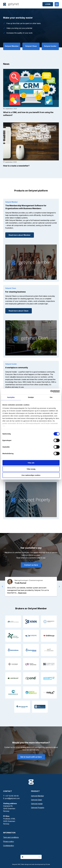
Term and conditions (11, 837)
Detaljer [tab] (31, 397)
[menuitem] (31, 837)
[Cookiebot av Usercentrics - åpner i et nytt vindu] (50, 391)
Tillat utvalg (31, 469)
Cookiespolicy (9, 846)
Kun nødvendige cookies (31, 475)
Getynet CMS (16, 864)
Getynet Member (37, 796)
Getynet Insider (37, 804)
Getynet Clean (36, 800)
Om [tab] (51, 397)
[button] (22, 593)
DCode (48, 864)
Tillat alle (31, 463)
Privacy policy (9, 841)
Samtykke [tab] (11, 397)
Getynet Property (38, 808)
